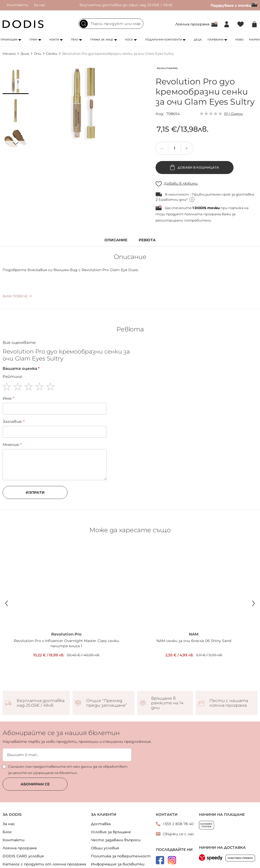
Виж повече (15, 296)
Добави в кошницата (198, 167)
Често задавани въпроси (116, 840)
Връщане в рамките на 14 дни (167, 703)
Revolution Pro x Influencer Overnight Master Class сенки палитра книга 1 (66, 643)
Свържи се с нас (178, 834)
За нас (39, 5)
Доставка (101, 824)
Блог (7, 832)
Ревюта (147, 240)
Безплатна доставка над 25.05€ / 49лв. (41, 703)
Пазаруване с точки (234, 5)
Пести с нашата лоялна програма (229, 703)
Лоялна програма (192, 24)
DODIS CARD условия (23, 856)
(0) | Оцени (233, 113)
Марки (254, 40)
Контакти (18, 5)
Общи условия (105, 848)
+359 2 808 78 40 (178, 824)
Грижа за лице (102, 40)
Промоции (9, 40)
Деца (198, 40)
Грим (33, 40)
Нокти (54, 40)
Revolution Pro (66, 634)
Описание (116, 240)
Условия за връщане (111, 832)
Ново (239, 40)
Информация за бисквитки (118, 864)
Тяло (75, 40)
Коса (129, 40)
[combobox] (111, 24)
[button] (16, 81)
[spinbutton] (175, 148)
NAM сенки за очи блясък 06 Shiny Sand (194, 641)
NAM (194, 634)
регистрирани (169, 220)
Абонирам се (35, 784)
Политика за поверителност (121, 856)
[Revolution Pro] (167, 69)
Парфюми (215, 40)
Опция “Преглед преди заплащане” (107, 703)
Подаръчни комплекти (164, 40)
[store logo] (23, 24)
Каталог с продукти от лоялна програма (44, 864)
